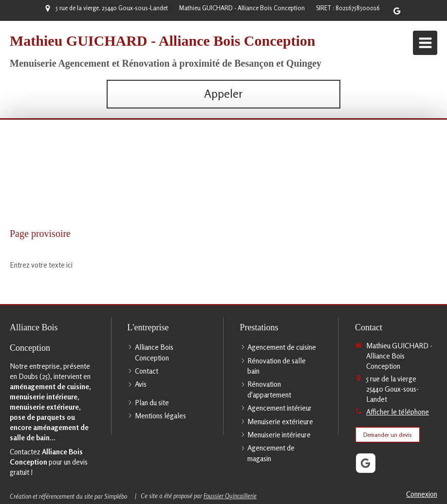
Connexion (422, 494)
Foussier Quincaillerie (230, 496)
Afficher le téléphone (398, 412)
